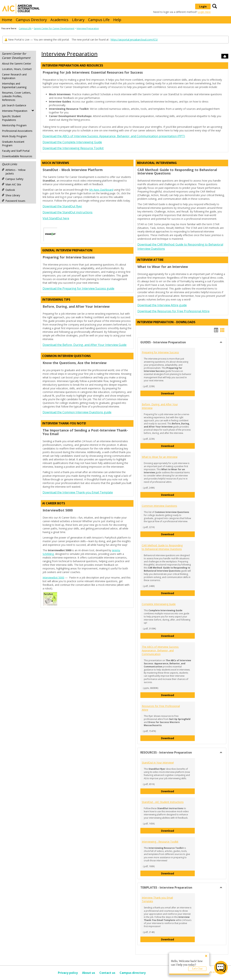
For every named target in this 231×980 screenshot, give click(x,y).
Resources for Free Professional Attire (161, 708)
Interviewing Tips (56, 300)
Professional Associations (17, 131)
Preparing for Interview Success (160, 352)
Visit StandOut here (56, 218)
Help (117, 20)
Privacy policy (68, 973)
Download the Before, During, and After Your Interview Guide (85, 345)
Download (178, 393)
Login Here (204, 12)
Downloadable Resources (17, 156)
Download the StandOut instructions (68, 212)
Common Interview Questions (66, 356)
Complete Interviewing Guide (159, 604)
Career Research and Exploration (14, 76)
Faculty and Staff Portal (16, 151)
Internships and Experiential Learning (14, 85)
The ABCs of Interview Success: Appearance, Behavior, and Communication (160, 650)
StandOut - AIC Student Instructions (163, 802)
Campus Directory (31, 20)
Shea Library (11, 195)
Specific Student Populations (11, 118)
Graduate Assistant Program (13, 143)
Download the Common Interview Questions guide (77, 412)
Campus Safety (13, 179)
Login (203, 6)
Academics (59, 20)
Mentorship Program (14, 125)
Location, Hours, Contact (17, 69)
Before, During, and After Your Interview (160, 406)
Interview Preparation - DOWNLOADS (166, 322)
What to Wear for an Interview (160, 457)
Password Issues (14, 201)
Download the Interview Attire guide (162, 305)
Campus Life (99, 20)
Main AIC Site (11, 184)
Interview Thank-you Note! (64, 423)
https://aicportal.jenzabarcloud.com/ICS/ (134, 40)
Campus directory (133, 973)
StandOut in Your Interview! (158, 763)
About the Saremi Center (17, 64)
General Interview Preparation (67, 250)
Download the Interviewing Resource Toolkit (73, 148)
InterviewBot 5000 (53, 578)
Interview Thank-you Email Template (157, 899)
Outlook (8, 190)
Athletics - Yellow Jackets (14, 172)
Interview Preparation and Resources (73, 65)
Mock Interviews (56, 163)
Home (7, 20)
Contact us (107, 973)
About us (89, 973)
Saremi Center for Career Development (54, 28)
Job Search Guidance (14, 105)
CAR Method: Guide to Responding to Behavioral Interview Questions (162, 547)
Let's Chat (197, 969)
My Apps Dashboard (101, 190)
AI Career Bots (54, 503)
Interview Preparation (88, 28)
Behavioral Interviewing (157, 163)
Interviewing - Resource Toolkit (160, 842)
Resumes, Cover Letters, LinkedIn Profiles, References (17, 96)
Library (78, 20)
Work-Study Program (14, 136)
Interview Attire (150, 260)
